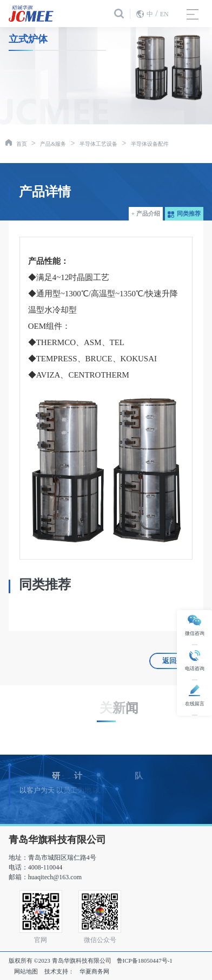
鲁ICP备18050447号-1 (145, 960)
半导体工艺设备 (98, 144)
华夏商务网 (94, 971)
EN (164, 14)
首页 (22, 144)
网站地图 (26, 971)
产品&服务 (53, 144)
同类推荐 (184, 214)
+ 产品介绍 (146, 213)
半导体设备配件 (150, 144)
